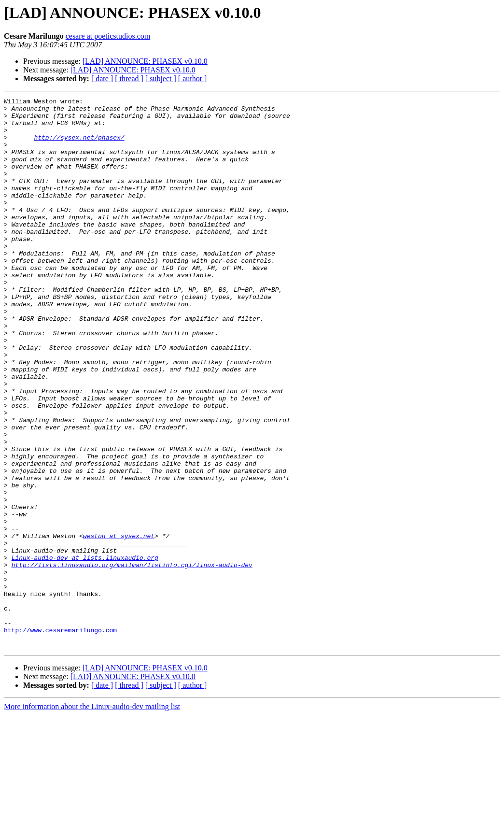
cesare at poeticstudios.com (108, 36)
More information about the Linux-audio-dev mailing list (92, 817)
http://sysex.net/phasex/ (79, 146)
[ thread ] (129, 78)
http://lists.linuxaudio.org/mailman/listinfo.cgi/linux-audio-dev (132, 659)
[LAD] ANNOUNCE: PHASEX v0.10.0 (145, 61)
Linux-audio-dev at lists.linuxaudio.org (85, 650)
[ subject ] (161, 78)
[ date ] (102, 78)
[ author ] (193, 78)
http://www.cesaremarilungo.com (60, 737)
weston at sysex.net (119, 624)
